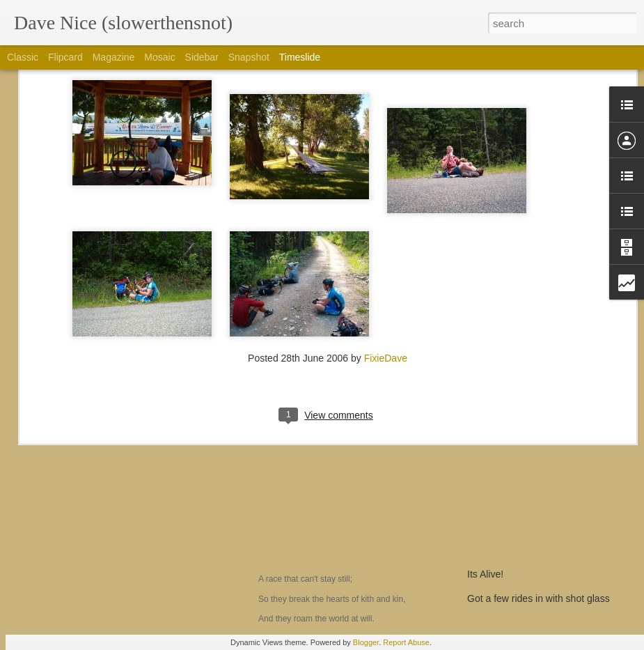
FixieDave (386, 227)
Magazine (114, 57)
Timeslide (300, 57)
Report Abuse (406, 642)
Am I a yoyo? (77, 513)
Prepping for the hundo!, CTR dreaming (552, 525)
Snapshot (249, 57)
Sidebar (202, 57)
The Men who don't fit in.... (332, 504)
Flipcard (65, 57)
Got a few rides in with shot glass (539, 598)
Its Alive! (485, 574)
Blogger (366, 642)
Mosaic (159, 57)
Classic (23, 57)
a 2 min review (498, 550)
